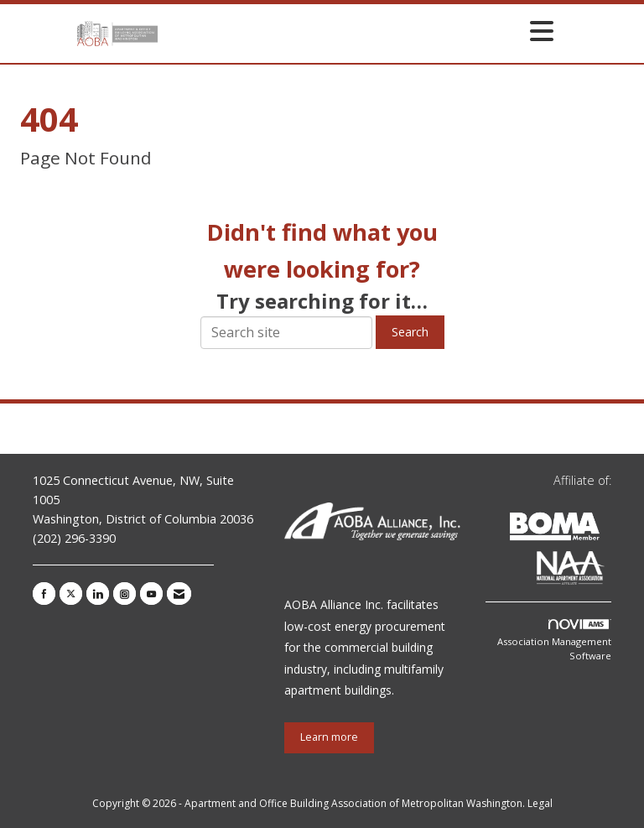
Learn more (329, 737)
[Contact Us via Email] (179, 594)
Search (410, 332)
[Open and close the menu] (361, 31)
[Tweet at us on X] (71, 594)
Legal (540, 803)
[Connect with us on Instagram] (125, 594)
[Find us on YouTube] (151, 594)
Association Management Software (554, 641)
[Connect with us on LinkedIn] (98, 594)
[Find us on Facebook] (44, 594)
